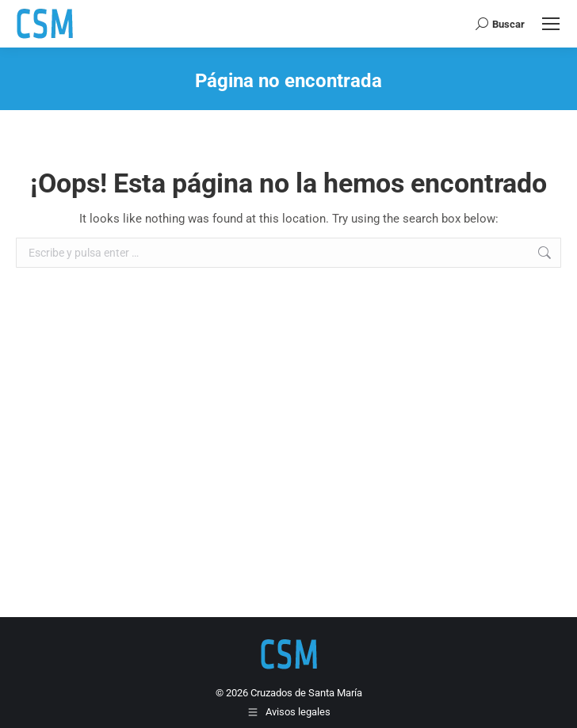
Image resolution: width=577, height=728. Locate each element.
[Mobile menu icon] (551, 24)
